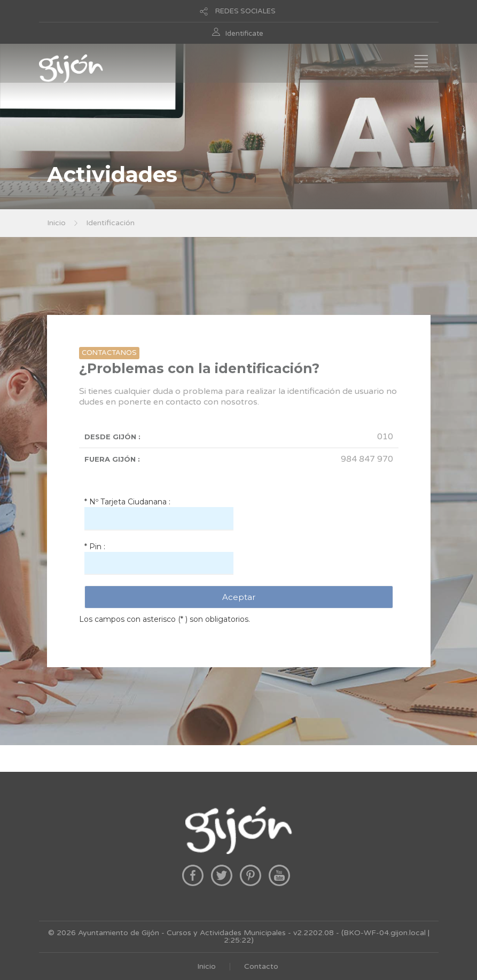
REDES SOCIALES (245, 11)
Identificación (110, 223)
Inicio (56, 223)
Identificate (244, 34)
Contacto (261, 966)
